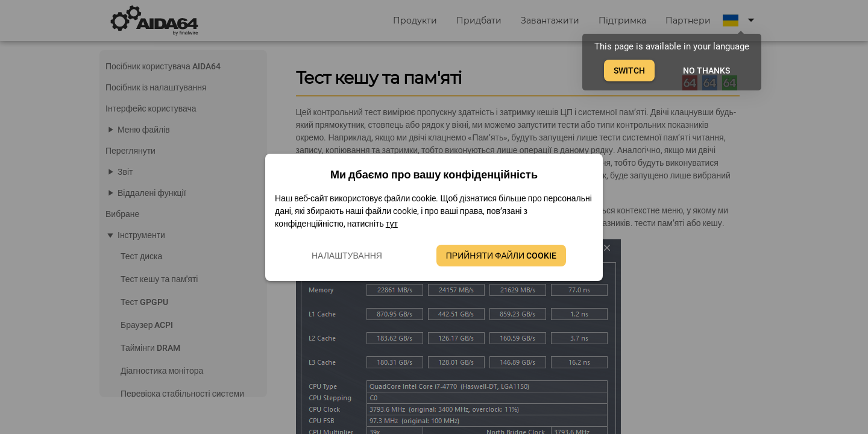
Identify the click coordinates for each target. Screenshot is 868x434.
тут (392, 224)
